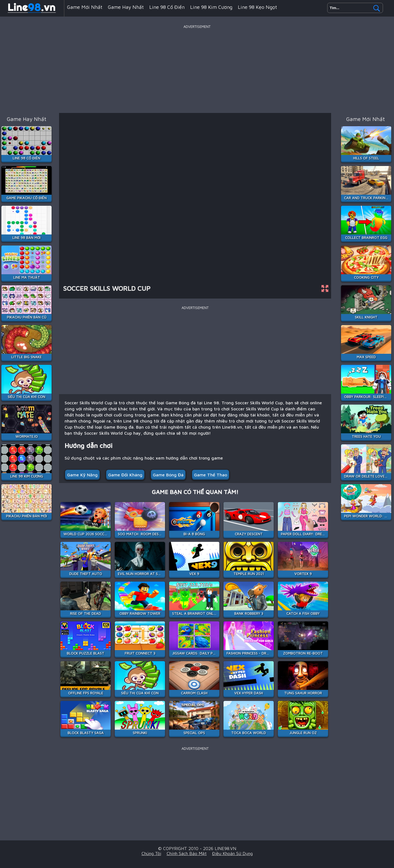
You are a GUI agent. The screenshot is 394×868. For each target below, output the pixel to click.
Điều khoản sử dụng (232, 853)
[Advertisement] (197, 69)
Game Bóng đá (168, 475)
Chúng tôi (151, 853)
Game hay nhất (126, 7)
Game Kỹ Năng (82, 475)
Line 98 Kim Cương (211, 7)
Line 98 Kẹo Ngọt (257, 7)
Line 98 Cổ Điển (167, 7)
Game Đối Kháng (125, 475)
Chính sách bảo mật (187, 853)
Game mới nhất (85, 7)
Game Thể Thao (211, 475)
